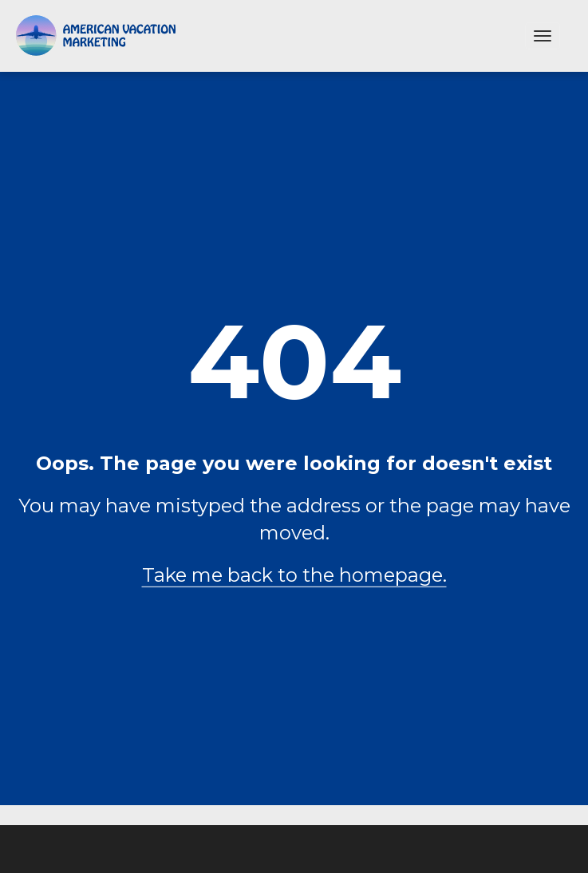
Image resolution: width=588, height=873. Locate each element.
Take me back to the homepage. (294, 575)
